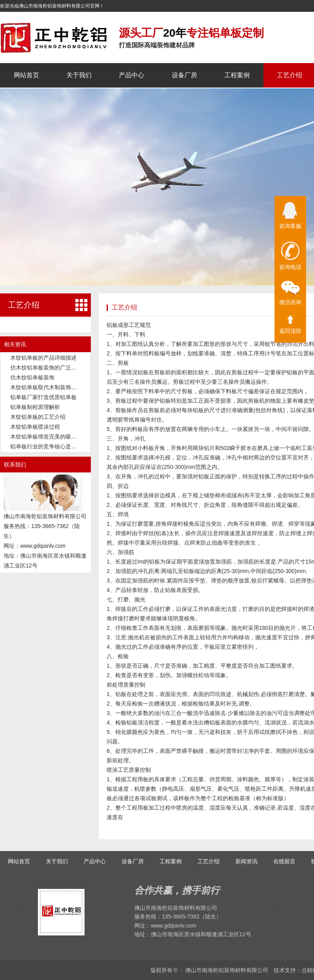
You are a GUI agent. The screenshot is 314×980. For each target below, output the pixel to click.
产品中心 (132, 75)
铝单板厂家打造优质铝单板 (43, 397)
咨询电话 (290, 256)
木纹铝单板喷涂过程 (35, 427)
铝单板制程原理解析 (35, 407)
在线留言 (284, 861)
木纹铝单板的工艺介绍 (38, 417)
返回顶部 (290, 325)
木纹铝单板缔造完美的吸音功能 (49, 437)
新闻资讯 (246, 861)
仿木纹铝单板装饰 (32, 377)
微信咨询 (290, 293)
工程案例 (237, 75)
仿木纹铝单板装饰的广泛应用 (46, 368)
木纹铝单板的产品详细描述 (43, 358)
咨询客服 (290, 216)
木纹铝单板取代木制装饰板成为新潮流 (57, 387)
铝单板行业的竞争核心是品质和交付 (55, 446)
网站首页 (26, 75)
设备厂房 (184, 75)
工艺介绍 (290, 75)
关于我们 (79, 75)
